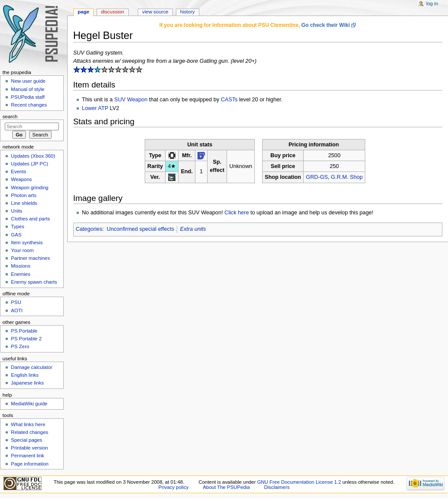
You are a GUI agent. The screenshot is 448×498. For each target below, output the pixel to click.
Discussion (112, 12)
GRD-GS (317, 177)
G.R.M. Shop (347, 177)
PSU (16, 302)
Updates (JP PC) (29, 164)
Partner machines (30, 258)
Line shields (24, 203)
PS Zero (20, 346)
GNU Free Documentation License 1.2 (299, 482)
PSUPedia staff (28, 97)
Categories (89, 229)
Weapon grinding (29, 188)
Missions (21, 266)
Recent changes (29, 105)
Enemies (21, 274)
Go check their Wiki (326, 25)
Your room (22, 250)
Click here (237, 213)
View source (155, 12)
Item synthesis (27, 243)
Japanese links (27, 383)
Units (16, 211)
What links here (28, 424)
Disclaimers (277, 487)
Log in (432, 3)
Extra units (193, 229)
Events (18, 171)
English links (25, 375)
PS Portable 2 (26, 339)
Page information (30, 464)
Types (18, 226)
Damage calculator (32, 367)
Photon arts (24, 195)
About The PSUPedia (226, 487)
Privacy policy (174, 487)
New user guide (28, 81)
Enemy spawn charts (34, 282)
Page (83, 12)
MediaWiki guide (29, 404)
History (188, 12)
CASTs (229, 100)
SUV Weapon (131, 100)
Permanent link (27, 456)
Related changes (29, 432)
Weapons (21, 179)
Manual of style (28, 89)
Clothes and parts (30, 219)
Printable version (29, 448)
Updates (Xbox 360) (33, 156)
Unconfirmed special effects (140, 229)
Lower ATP (95, 108)
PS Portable (24, 331)
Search (10, 116)
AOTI (17, 310)
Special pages (26, 440)
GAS (16, 235)
